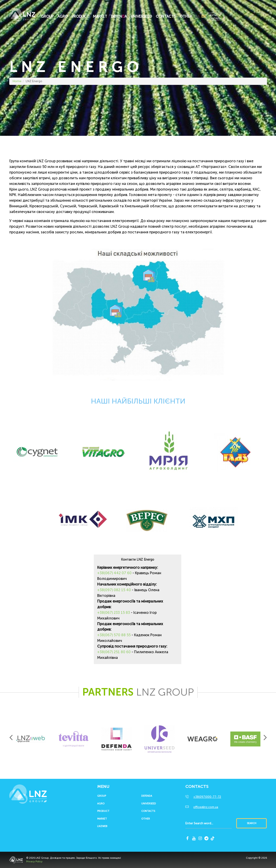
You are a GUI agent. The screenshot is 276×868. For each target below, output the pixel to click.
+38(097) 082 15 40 (114, 590)
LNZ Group (22, 17)
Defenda (147, 796)
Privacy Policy (34, 862)
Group (47, 16)
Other (186, 16)
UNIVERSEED (141, 16)
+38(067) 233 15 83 (114, 613)
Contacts (166, 16)
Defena (119, 16)
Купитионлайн (215, 17)
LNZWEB (102, 826)
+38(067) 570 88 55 (114, 635)
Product (80, 16)
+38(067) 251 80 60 (114, 652)
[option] (31, 739)
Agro (63, 16)
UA (197, 16)
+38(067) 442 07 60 (114, 573)
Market (100, 16)
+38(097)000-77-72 (207, 797)
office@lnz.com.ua (206, 807)
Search (252, 823)
